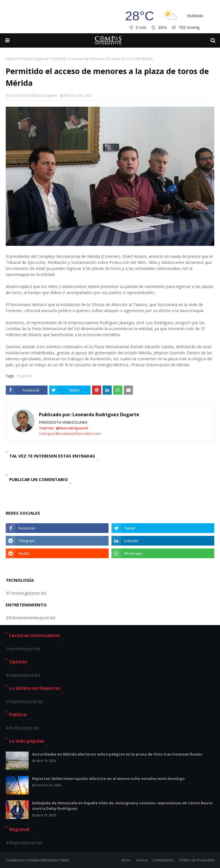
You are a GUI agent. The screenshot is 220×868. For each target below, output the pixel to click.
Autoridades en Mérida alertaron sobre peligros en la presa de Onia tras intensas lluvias (117, 754)
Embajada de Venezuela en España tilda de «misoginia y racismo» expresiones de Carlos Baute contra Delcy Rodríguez (122, 806)
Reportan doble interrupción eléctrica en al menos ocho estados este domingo (108, 779)
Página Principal (19, 59)
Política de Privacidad (197, 860)
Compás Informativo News (47, 860)
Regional (41, 59)
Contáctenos (163, 860)
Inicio (126, 860)
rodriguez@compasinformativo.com (70, 433)
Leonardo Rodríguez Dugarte (34, 95)
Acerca (142, 860)
